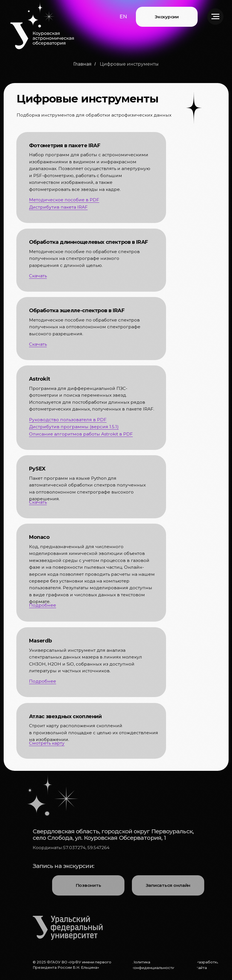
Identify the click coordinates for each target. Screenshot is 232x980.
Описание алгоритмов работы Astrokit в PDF (81, 434)
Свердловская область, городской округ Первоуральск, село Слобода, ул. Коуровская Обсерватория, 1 (113, 834)
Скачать (38, 502)
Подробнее (43, 605)
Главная (82, 64)
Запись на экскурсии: (63, 866)
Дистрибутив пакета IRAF (58, 207)
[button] (123, 16)
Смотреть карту (47, 743)
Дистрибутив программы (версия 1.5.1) (74, 427)
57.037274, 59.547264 (86, 848)
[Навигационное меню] (215, 17)
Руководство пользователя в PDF (68, 420)
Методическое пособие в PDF (64, 200)
